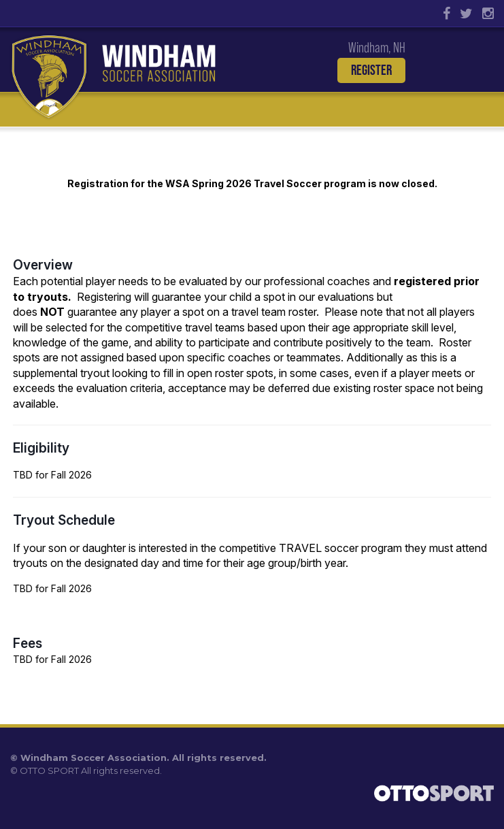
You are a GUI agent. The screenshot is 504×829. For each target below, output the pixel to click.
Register (371, 70)
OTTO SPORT (49, 770)
